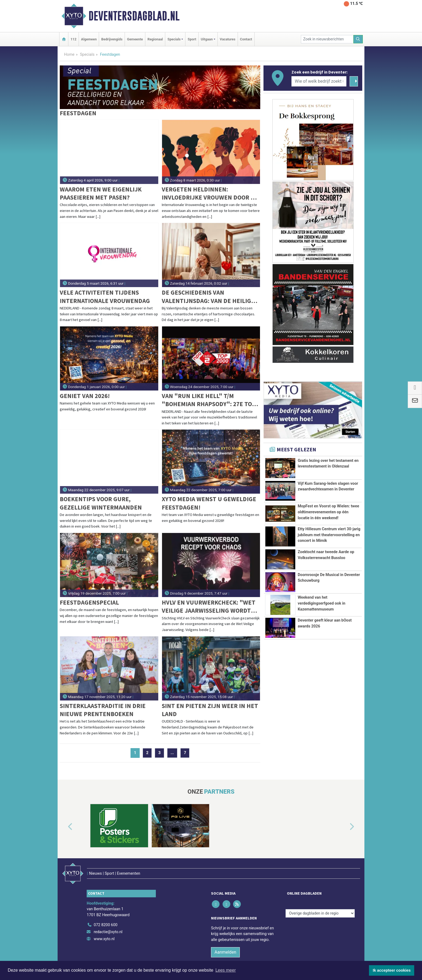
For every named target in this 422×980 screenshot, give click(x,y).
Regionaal (155, 39)
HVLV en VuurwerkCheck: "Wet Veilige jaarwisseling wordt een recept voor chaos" (209, 607)
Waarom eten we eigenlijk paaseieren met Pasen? (101, 193)
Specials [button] (174, 39)
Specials (87, 55)
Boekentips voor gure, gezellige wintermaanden (101, 503)
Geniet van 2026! (85, 396)
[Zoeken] (358, 39)
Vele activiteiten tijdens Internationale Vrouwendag (105, 296)
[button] (64, 827)
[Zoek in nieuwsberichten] (327, 39)
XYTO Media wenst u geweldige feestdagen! (209, 503)
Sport (192, 39)
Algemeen (89, 39)
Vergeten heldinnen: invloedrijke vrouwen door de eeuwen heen (210, 193)
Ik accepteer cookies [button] (392, 970)
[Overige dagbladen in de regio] (320, 902)
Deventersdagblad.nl (134, 16)
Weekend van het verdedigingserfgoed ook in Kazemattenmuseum (321, 637)
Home (69, 55)
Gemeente (135, 39)
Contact (246, 39)
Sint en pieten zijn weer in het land (210, 710)
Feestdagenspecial (89, 602)
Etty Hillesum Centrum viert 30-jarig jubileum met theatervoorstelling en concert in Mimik (329, 535)
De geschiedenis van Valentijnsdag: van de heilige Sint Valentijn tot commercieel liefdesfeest (208, 297)
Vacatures (228, 39)
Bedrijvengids (112, 39)
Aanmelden (225, 941)
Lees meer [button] (226, 970)
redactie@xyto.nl (108, 921)
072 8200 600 (105, 914)
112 (73, 39)
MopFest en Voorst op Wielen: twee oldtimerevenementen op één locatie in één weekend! (328, 512)
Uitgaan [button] (207, 39)
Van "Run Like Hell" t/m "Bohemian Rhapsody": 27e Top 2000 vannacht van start (209, 400)
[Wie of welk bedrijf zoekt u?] (319, 81)
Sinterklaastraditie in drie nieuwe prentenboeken (103, 710)
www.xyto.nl (104, 927)
